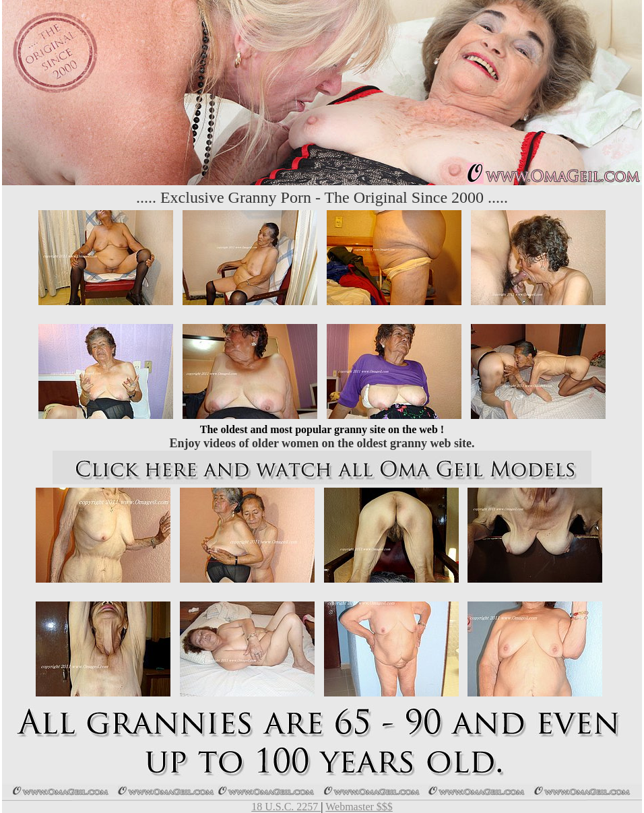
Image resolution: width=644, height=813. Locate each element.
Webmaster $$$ (359, 807)
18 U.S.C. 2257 (286, 807)
